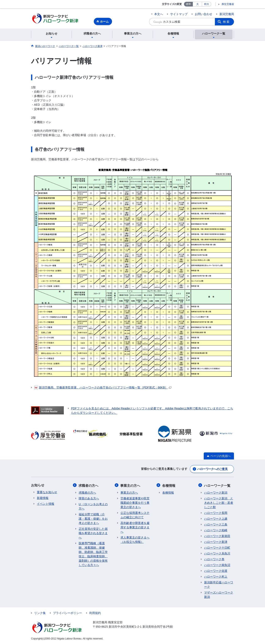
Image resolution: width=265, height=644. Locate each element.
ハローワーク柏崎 (216, 530)
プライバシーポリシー (67, 613)
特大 (207, 4)
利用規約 (95, 613)
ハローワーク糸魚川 (217, 553)
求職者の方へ (89, 486)
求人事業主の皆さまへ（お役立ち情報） (135, 540)
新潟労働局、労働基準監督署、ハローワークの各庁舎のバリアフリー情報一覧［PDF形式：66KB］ (103, 388)
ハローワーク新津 (216, 542)
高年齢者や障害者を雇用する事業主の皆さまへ (135, 527)
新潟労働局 (227, 14)
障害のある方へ (89, 498)
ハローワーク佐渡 (216, 571)
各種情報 (169, 486)
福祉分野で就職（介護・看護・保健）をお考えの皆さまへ (93, 519)
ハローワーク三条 (216, 524)
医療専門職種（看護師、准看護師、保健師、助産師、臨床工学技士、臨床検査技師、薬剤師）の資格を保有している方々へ (93, 554)
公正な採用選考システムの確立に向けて (135, 515)
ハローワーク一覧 (217, 486)
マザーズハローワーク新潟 (219, 595)
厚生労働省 (228, 4)
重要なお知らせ (47, 493)
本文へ (159, 14)
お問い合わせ (204, 14)
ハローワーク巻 (214, 559)
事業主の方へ (130, 486)
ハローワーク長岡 (216, 513)
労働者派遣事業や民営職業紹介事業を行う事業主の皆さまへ (135, 503)
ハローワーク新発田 (217, 536)
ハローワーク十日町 (217, 548)
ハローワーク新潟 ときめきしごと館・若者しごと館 (219, 503)
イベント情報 (46, 504)
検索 (226, 22)
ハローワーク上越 (216, 519)
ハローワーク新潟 (216, 493)
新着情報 (43, 498)
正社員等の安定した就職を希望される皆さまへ (93, 533)
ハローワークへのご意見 (212, 469)
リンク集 (40, 613)
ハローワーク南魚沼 (217, 565)
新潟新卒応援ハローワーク (219, 585)
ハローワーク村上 (216, 577)
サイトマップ (179, 14)
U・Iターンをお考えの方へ (93, 506)
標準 (188, 4)
